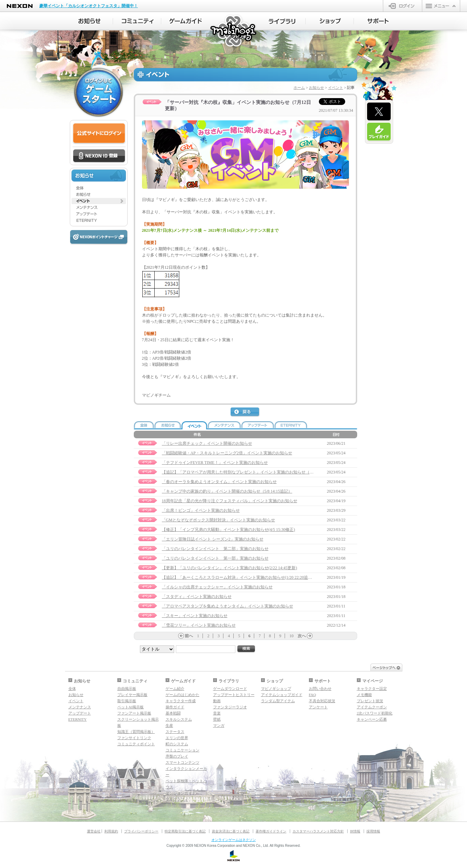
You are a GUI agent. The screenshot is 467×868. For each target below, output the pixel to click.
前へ (189, 636)
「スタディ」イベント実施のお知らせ (197, 597)
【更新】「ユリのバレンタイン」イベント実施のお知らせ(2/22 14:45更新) (230, 568)
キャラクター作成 (181, 701)
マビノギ (234, 31)
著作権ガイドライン (271, 831)
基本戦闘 (173, 713)
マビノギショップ (276, 689)
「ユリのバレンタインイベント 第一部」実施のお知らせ (215, 558)
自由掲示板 (127, 689)
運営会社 (94, 831)
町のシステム (177, 744)
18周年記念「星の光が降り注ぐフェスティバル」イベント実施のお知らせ (230, 501)
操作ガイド (175, 707)
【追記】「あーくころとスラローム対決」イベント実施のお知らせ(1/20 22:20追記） (239, 577)
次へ (302, 636)
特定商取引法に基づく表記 (185, 831)
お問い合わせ (320, 689)
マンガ (219, 725)
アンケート (318, 707)
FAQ (313, 695)
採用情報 (373, 831)
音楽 (217, 713)
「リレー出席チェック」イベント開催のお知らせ (207, 443)
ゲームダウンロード (230, 689)
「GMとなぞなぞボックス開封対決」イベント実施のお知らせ (218, 520)
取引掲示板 (127, 701)
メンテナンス (80, 707)
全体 (72, 689)
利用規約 (111, 831)
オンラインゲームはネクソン (234, 840)
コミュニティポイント (136, 744)
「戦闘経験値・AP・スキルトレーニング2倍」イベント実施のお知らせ (227, 453)
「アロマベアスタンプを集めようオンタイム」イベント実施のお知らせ (228, 606)
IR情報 (355, 831)
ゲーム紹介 (175, 689)
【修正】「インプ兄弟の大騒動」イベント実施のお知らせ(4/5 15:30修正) (229, 530)
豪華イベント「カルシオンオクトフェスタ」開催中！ (89, 6)
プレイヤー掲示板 (132, 695)
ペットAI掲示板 (131, 707)
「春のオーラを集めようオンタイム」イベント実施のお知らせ (219, 482)
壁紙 (217, 719)
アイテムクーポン (372, 707)
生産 (169, 725)
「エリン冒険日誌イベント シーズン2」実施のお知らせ (213, 539)
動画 (217, 701)
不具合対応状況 (322, 701)
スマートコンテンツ (183, 762)
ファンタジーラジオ (230, 707)
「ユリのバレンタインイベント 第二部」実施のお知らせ (215, 549)
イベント (336, 88)
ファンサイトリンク (134, 738)
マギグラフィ (177, 799)
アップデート (80, 713)
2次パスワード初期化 (375, 713)
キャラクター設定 (372, 689)
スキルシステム (179, 719)
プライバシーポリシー (141, 831)
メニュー (441, 6)
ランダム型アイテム (278, 701)
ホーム (299, 88)
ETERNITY (78, 719)
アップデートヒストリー (234, 695)
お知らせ (316, 88)
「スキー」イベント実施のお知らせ (195, 616)
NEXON (20, 6)
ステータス (175, 732)
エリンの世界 (177, 738)
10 (291, 636)
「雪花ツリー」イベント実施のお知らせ (199, 625)
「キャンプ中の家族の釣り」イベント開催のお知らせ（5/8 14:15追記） (227, 491)
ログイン (403, 6)
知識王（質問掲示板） (136, 732)
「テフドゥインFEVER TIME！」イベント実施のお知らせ (215, 463)
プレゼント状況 (370, 701)
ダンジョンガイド (181, 793)
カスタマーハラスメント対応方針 (318, 831)
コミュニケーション (183, 750)
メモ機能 (364, 695)
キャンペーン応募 (372, 719)
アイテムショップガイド (282, 695)
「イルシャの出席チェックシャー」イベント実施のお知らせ (217, 587)
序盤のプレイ (177, 756)
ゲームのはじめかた (183, 695)
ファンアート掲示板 (134, 713)
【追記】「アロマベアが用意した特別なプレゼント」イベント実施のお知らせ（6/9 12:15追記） (250, 472)
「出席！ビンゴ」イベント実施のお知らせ (201, 510)
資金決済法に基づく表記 (231, 831)
